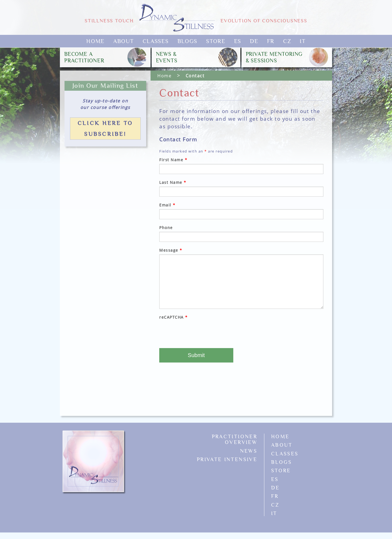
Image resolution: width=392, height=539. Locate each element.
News (249, 451)
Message (171, 250)
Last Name (173, 182)
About (124, 41)
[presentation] (201, 332)
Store (216, 41)
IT (303, 41)
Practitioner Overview (235, 439)
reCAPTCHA (173, 317)
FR (271, 41)
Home (95, 41)
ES (238, 41)
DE (254, 41)
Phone (166, 228)
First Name (173, 160)
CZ (287, 41)
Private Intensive (227, 459)
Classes (156, 41)
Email (167, 205)
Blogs (188, 41)
